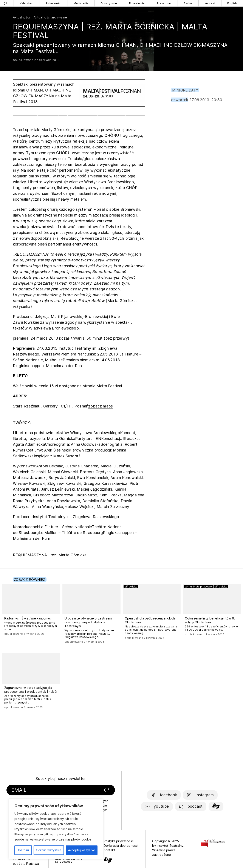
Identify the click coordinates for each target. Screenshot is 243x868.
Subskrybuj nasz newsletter (61, 779)
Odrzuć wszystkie (49, 850)
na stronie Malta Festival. (100, 386)
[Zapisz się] (96, 790)
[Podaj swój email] (46, 790)
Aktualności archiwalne (50, 17)
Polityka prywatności (119, 841)
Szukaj (188, 3)
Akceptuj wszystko (82, 850)
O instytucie (109, 3)
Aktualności (54, 3)
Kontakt (210, 3)
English (232, 3)
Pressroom (164, 3)
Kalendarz (27, 3)
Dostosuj (23, 850)
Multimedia (81, 3)
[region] (56, 829)
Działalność (137, 3)
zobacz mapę (101, 406)
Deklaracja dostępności (121, 846)
